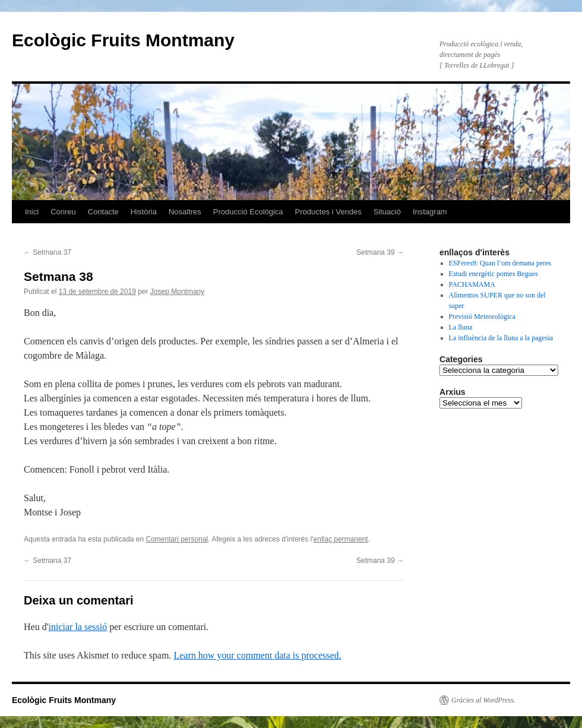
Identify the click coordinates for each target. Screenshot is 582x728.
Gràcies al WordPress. (483, 700)
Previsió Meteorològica (482, 316)
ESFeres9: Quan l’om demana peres (500, 263)
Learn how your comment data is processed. (257, 655)
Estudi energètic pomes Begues (494, 274)
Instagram (430, 212)
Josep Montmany (177, 292)
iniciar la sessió (78, 627)
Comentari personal (177, 539)
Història (144, 212)
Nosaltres (185, 212)
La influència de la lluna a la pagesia (501, 338)
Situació (387, 212)
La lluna (461, 327)
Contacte (103, 212)
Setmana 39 (380, 252)
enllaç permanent (341, 539)
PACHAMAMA (472, 284)
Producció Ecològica (248, 212)
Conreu (63, 212)
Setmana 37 (48, 252)
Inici (32, 212)
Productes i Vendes (328, 212)
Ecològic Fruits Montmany (123, 40)
